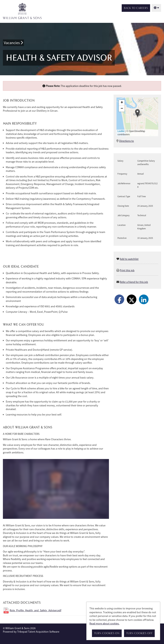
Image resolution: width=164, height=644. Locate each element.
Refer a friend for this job (134, 282)
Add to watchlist (129, 259)
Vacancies (13, 43)
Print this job (127, 270)
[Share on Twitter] (132, 299)
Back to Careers (136, 8)
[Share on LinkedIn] (144, 299)
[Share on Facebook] (119, 299)
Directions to (127, 141)
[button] (137, 113)
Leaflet (121, 131)
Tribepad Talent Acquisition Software (38, 632)
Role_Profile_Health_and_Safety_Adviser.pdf (35, 610)
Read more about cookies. (104, 623)
